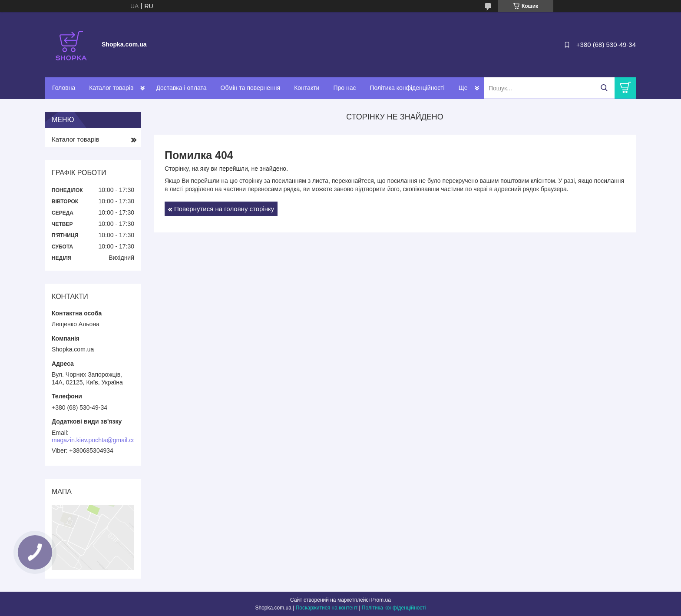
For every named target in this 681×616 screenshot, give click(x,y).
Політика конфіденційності (407, 88)
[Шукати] (604, 88)
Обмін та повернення (251, 88)
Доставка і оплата (181, 88)
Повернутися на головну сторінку (224, 209)
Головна (64, 88)
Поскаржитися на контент (327, 608)
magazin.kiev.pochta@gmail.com (96, 440)
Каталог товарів (111, 88)
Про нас (344, 88)
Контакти (307, 88)
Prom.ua (381, 600)
